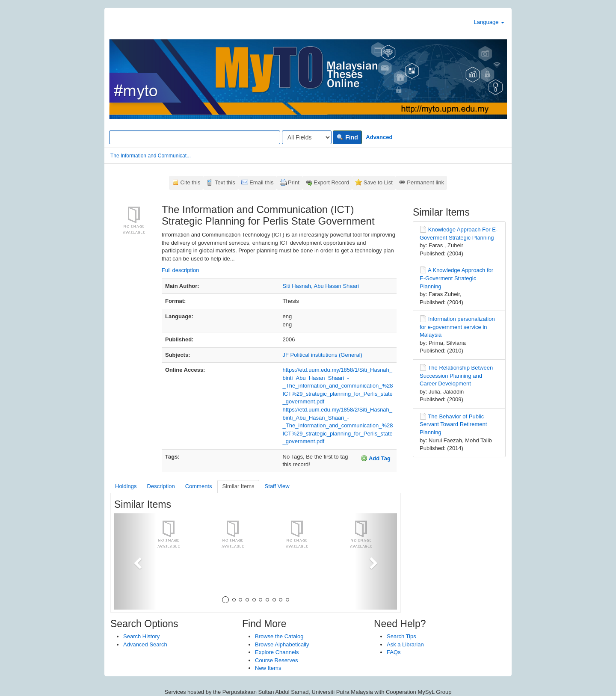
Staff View (277, 486)
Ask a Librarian (405, 644)
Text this (225, 182)
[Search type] (307, 137)
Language (489, 22)
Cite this (191, 182)
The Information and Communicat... (151, 156)
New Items (268, 668)
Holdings (126, 486)
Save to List (378, 182)
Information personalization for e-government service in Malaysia (457, 327)
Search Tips (401, 636)
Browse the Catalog (279, 636)
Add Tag (376, 458)
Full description (180, 270)
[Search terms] (195, 137)
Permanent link (425, 182)
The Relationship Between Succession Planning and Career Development (456, 376)
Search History (141, 636)
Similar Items (238, 486)
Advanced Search (145, 644)
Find (347, 137)
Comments (199, 486)
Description (161, 486)
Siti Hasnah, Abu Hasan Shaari (321, 286)
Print (294, 182)
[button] (135, 561)
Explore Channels (277, 652)
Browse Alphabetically (282, 644)
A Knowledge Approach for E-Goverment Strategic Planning (456, 278)
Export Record (331, 182)
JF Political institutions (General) (323, 355)
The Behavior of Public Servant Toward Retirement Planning (453, 424)
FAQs (394, 652)
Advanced (379, 137)
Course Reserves (276, 660)
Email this (261, 182)
